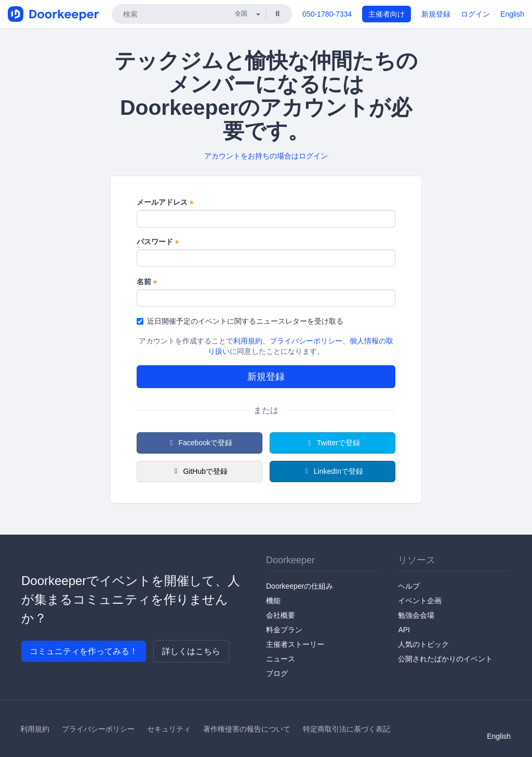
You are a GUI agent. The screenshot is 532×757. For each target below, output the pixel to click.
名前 (147, 282)
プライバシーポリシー (306, 341)
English (512, 14)
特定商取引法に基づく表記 (347, 729)
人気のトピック (423, 644)
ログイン (475, 14)
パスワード (158, 242)
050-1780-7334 (327, 14)
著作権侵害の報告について (247, 729)
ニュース (281, 659)
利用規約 (248, 341)
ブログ (277, 673)
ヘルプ (409, 586)
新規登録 (436, 14)
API (404, 630)
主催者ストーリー (295, 644)
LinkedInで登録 (332, 471)
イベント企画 (420, 601)
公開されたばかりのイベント (445, 659)
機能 (273, 601)
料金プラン (284, 630)
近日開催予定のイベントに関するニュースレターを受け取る (240, 321)
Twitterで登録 (332, 443)
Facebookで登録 (199, 443)
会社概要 (281, 615)
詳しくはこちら (191, 651)
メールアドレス (165, 203)
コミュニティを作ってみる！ (84, 651)
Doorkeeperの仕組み (300, 586)
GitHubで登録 (199, 471)
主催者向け (387, 14)
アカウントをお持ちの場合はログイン (266, 156)
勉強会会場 (416, 615)
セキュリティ (169, 729)
